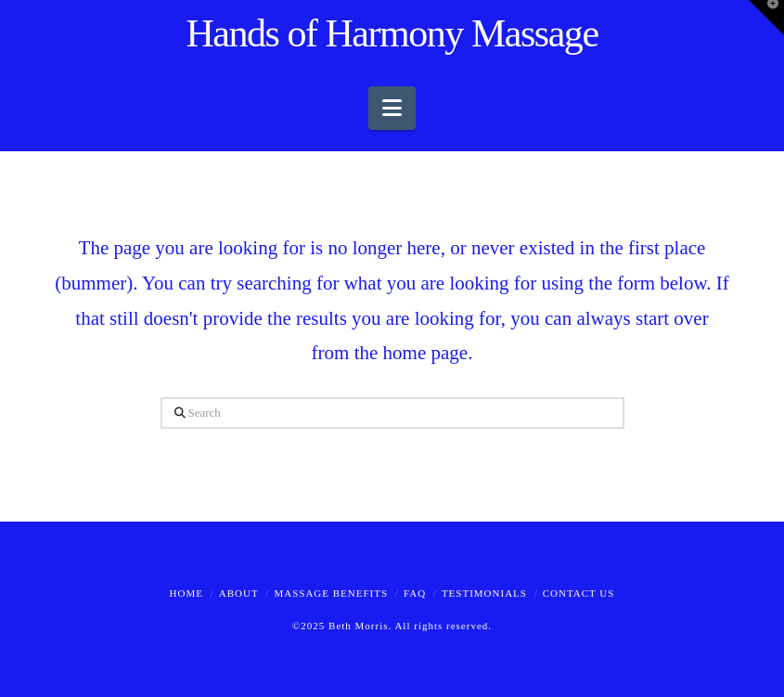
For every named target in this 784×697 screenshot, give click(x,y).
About (239, 593)
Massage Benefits (331, 593)
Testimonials (484, 593)
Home (186, 593)
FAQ (415, 593)
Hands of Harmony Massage (392, 33)
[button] (392, 108)
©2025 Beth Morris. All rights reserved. (392, 626)
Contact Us (579, 593)
